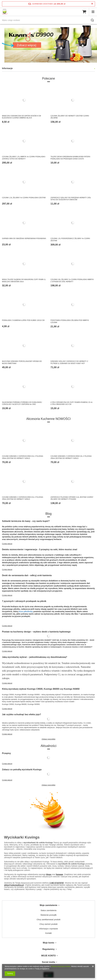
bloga (49, 874)
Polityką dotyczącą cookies (61, 966)
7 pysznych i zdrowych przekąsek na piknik (24, 601)
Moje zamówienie (48, 905)
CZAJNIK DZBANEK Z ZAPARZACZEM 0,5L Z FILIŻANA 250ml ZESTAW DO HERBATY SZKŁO (23, 457)
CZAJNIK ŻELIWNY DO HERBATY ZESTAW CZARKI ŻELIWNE (70, 117)
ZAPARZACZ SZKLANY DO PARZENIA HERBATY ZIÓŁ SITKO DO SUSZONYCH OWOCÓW (71, 199)
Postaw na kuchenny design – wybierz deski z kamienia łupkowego (36, 632)
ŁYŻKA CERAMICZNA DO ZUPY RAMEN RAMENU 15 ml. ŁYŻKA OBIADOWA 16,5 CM (72, 403)
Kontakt (48, 933)
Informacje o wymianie (48, 929)
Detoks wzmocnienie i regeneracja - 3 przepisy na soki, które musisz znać (40, 549)
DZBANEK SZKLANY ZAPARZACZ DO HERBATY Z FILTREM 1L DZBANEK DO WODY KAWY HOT (69, 362)
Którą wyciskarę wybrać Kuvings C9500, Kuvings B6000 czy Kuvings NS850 (41, 689)
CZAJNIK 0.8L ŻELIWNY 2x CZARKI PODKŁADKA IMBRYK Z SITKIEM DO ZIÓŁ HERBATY (72, 281)
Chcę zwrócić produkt (49, 924)
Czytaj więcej (7, 544)
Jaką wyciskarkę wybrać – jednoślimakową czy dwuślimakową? (35, 657)
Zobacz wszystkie (49, 739)
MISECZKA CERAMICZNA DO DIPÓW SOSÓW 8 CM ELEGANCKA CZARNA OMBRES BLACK (21, 117)
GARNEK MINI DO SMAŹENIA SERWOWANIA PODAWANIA (24, 238)
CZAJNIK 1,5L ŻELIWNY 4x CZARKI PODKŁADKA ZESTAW (24, 198)
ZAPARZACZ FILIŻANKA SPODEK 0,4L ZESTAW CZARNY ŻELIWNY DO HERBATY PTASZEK (72, 498)
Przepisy (6, 753)
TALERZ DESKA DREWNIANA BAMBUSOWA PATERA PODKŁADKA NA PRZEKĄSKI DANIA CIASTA (70, 158)
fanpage (59, 874)
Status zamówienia (49, 910)
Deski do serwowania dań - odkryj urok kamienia (27, 575)
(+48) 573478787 (57, 883)
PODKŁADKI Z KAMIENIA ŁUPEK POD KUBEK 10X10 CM (23, 320)
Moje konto (48, 943)
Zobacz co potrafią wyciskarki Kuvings (22, 770)
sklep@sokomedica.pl (14, 885)
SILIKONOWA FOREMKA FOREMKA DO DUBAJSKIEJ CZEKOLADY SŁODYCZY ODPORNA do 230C (22, 403)
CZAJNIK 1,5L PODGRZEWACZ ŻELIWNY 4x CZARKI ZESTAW (70, 240)
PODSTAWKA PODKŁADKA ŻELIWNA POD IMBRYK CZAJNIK (70, 321)
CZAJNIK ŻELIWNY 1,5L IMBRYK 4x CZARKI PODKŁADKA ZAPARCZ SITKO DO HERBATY (24, 158)
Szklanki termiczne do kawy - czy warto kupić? (26, 521)
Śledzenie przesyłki (49, 915)
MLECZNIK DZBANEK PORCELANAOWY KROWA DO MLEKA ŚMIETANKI (22, 362)
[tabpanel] (48, 44)
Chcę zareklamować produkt (48, 920)
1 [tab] (49, 58)
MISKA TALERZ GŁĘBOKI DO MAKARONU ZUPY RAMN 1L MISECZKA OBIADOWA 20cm (24, 281)
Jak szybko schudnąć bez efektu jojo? (22, 714)
